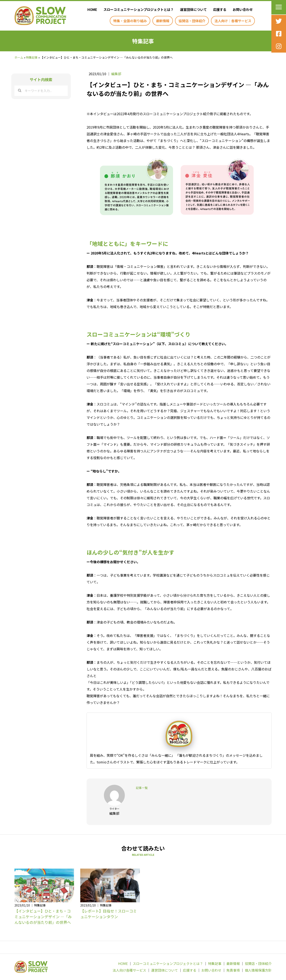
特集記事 (32, 57)
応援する (190, 970)
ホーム (19, 57)
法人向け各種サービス (129, 970)
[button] (279, 7)
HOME (123, 963)
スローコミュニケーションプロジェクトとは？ (168, 963)
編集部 (116, 74)
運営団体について (165, 970)
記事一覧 (142, 788)
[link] (91, 9)
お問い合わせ (211, 970)
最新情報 (233, 963)
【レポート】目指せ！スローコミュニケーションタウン (109, 914)
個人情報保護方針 (258, 970)
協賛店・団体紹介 (258, 963)
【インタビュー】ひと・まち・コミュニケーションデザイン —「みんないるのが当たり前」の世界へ (43, 917)
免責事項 (233, 970)
